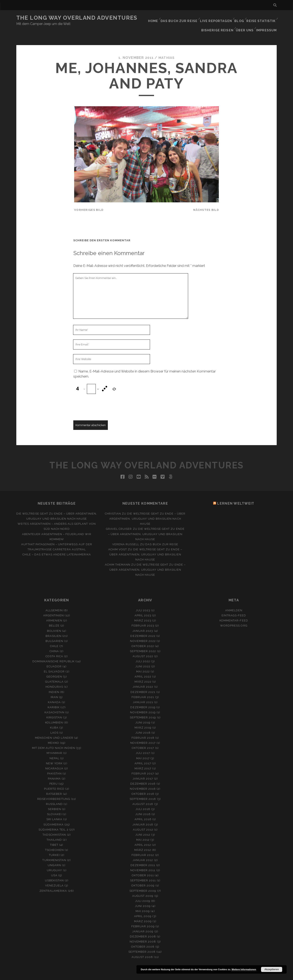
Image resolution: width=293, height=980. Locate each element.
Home (155, 18)
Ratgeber (54, 785)
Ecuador (54, 657)
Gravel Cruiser (119, 520)
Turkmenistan (54, 851)
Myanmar (54, 744)
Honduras (54, 678)
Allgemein (54, 601)
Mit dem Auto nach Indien (53, 739)
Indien (54, 683)
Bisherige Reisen (220, 23)
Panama (54, 770)
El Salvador (54, 662)
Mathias (167, 49)
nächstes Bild (206, 201)
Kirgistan (54, 708)
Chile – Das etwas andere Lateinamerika (57, 545)
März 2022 (143, 673)
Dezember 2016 (143, 775)
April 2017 (143, 754)
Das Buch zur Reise (181, 18)
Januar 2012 (143, 851)
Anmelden (234, 601)
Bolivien (54, 622)
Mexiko (53, 734)
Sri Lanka (54, 810)
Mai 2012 (143, 830)
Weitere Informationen (244, 969)
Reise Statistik (261, 18)
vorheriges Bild (89, 201)
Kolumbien (54, 713)
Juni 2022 (143, 657)
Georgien (54, 667)
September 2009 (143, 881)
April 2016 (143, 810)
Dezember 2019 (143, 698)
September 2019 (143, 708)
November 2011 (143, 861)
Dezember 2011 (143, 856)
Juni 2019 (143, 713)
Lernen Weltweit (236, 494)
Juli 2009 (143, 892)
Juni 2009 (143, 897)
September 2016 (143, 790)
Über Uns (246, 23)
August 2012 (143, 820)
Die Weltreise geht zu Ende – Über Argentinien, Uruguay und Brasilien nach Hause (147, 510)
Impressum (268, 23)
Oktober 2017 (143, 739)
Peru (53, 775)
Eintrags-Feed (234, 606)
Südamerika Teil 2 (53, 820)
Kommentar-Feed (234, 611)
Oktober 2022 (143, 637)
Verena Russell (126, 535)
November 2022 (143, 632)
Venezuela (54, 876)
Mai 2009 (143, 902)
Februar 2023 (143, 616)
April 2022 (143, 667)
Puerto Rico (54, 780)
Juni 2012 (143, 825)
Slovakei (54, 805)
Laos (54, 724)
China (54, 642)
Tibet (54, 836)
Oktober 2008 (143, 938)
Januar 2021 (143, 693)
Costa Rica (54, 647)
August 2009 (143, 887)
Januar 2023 (143, 622)
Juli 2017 (143, 744)
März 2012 (143, 841)
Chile (54, 637)
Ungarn (54, 856)
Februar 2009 (143, 917)
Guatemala (54, 673)
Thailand (54, 830)
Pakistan (54, 764)
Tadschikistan (54, 825)
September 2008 (142, 943)
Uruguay (54, 861)
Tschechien (54, 841)
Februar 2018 (143, 729)
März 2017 (143, 759)
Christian (113, 504)
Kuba (54, 718)
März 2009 (143, 912)
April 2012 (143, 836)
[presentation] (106, 398)
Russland (54, 795)
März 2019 (143, 718)
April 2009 (143, 907)
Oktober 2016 (143, 785)
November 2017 (143, 734)
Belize (54, 616)
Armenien (54, 611)
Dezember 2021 (143, 683)
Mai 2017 (143, 749)
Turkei (54, 846)
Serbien (54, 800)
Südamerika (53, 815)
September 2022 (143, 642)
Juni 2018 (143, 724)
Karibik (54, 698)
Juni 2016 (143, 805)
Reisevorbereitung (54, 790)
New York (54, 754)
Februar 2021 (143, 688)
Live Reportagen (216, 18)
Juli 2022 (143, 652)
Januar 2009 (143, 922)
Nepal (54, 749)
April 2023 (143, 606)
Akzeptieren (272, 969)
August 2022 (143, 647)
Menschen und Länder (54, 729)
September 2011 (143, 871)
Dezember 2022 (143, 627)
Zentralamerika (53, 881)
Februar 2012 (143, 846)
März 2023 (143, 611)
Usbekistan (54, 871)
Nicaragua (54, 759)
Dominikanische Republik (53, 652)
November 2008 (143, 932)
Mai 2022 (143, 662)
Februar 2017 (143, 764)
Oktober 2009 (143, 876)
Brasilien (53, 627)
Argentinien (53, 606)
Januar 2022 (143, 678)
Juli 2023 (143, 601)
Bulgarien (54, 632)
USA (54, 866)
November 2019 (143, 703)
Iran (54, 688)
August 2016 (143, 795)
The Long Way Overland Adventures (77, 18)
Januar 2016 (143, 815)
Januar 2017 (143, 770)
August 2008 (142, 948)
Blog (239, 18)
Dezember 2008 (143, 927)
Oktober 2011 (143, 866)
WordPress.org (234, 616)
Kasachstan (54, 703)
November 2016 (143, 780)
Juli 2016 (143, 800)
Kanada (54, 693)
